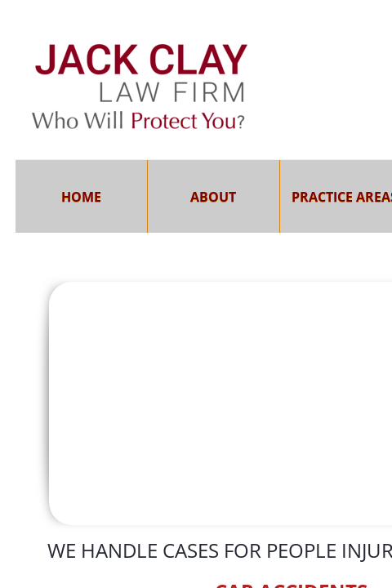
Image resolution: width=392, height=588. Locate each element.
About (213, 197)
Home (81, 197)
